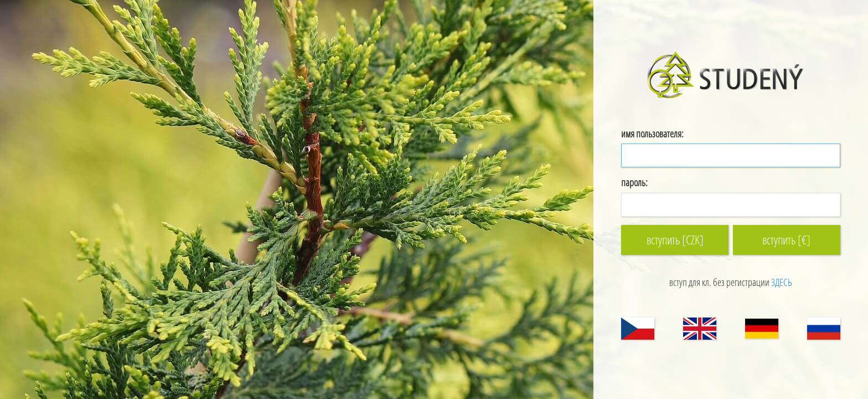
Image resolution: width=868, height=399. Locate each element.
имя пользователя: (652, 134)
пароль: (634, 182)
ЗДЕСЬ (782, 282)
